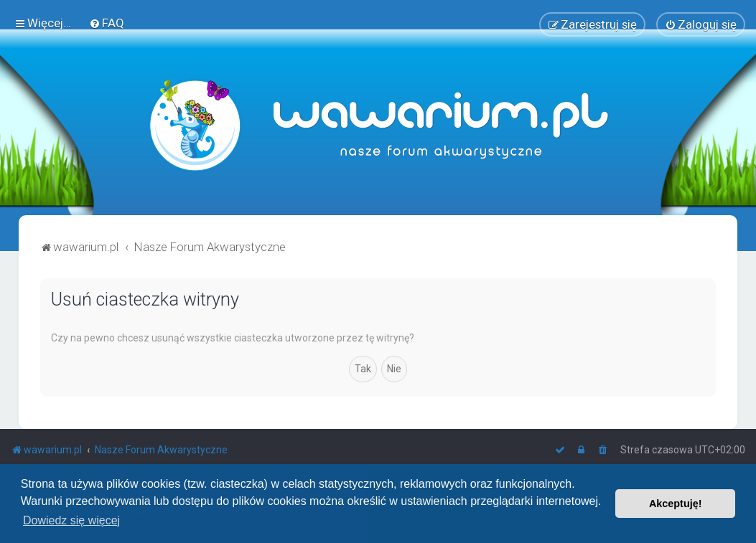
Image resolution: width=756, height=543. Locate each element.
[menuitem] (107, 23)
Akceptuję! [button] (676, 504)
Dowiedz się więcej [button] (71, 520)
